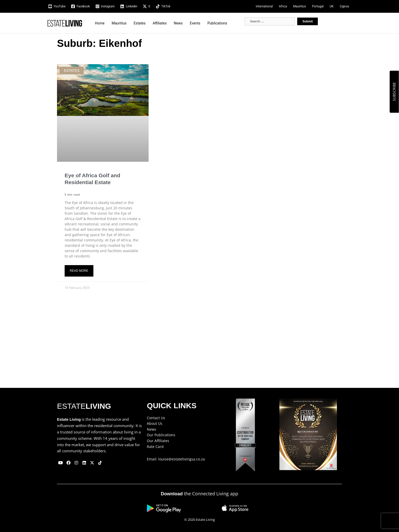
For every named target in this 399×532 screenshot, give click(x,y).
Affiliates (160, 23)
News (178, 23)
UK (332, 6)
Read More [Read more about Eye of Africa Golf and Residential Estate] (79, 271)
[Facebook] (80, 6)
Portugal (318, 6)
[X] (146, 6)
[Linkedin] (129, 6)
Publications (217, 23)
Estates (140, 23)
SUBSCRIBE (394, 92)
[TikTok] (163, 6)
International (264, 6)
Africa (283, 6)
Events (195, 23)
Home (100, 23)
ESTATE (84, 406)
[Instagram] (105, 6)
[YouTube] (57, 6)
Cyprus (344, 6)
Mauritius (300, 6)
